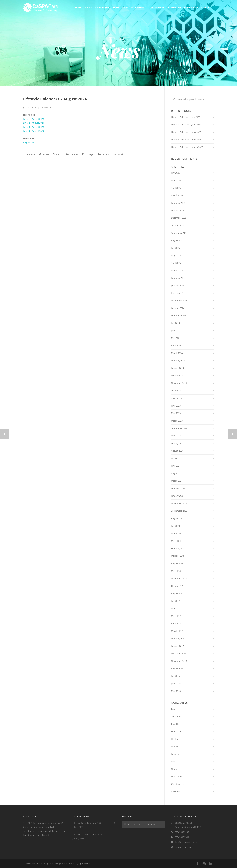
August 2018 (177, 563)
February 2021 (178, 488)
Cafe (125, 7)
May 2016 (176, 691)
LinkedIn (104, 154)
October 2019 (178, 556)
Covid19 (175, 724)
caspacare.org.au (183, 847)
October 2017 (178, 586)
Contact (206, 7)
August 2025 (177, 240)
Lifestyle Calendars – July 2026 (186, 117)
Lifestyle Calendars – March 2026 (187, 147)
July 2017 (175, 601)
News (116, 7)
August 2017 (177, 593)
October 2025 (178, 225)
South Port (177, 777)
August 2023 (177, 398)
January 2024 (177, 368)
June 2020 (176, 533)
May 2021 (176, 473)
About (89, 7)
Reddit (58, 154)
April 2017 (176, 623)
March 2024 (177, 353)
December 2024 (179, 293)
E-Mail (118, 154)
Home (78, 7)
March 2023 (177, 421)
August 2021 (177, 451)
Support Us (174, 7)
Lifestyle (46, 107)
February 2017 (178, 639)
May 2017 (176, 616)
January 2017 (177, 646)
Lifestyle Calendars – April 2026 (186, 140)
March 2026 (177, 195)
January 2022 (177, 443)
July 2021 (175, 458)
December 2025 (179, 218)
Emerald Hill (177, 731)
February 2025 (178, 278)
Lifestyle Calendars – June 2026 (186, 124)
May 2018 (176, 571)
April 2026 (176, 188)
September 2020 (179, 511)
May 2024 (176, 338)
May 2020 (176, 541)
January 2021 (177, 496)
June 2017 (176, 608)
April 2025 (176, 263)
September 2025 (179, 233)
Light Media (84, 864)
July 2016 (175, 676)
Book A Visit (191, 7)
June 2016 (176, 684)
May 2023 (176, 413)
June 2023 (176, 406)
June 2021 (176, 466)
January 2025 (177, 286)
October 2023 (178, 391)
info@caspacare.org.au (186, 842)
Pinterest (72, 154)
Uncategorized (178, 784)
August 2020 (177, 518)
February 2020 (178, 548)
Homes (175, 747)
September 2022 (179, 428)
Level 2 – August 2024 (33, 123)
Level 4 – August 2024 (33, 131)
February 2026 (178, 203)
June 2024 (176, 331)
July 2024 (175, 323)
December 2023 (179, 376)
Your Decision (156, 7)
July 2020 (175, 526)
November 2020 (179, 503)
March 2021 (177, 481)
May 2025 (176, 255)
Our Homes (138, 7)
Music (174, 761)
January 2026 (177, 210)
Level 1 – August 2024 (33, 119)
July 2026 (175, 173)
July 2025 (175, 248)
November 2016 (179, 661)
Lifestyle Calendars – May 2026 (186, 132)
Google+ (88, 154)
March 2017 (177, 631)
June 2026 (176, 180)
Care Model (102, 7)
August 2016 (177, 669)
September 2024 (179, 315)
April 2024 (176, 346)
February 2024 (178, 361)
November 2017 (179, 578)
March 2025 (177, 270)
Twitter (44, 154)
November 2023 (179, 383)
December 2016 (179, 653)
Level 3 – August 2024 (33, 127)
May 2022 (176, 436)
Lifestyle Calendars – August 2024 (55, 99)
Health (174, 739)
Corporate (176, 716)
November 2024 (179, 301)
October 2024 (178, 308)
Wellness (175, 792)
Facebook (29, 154)
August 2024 (29, 142)
